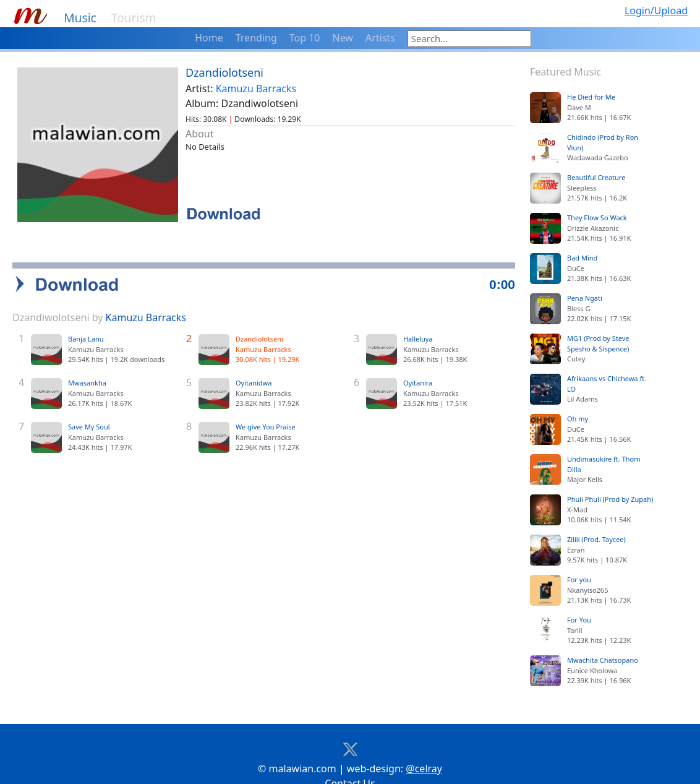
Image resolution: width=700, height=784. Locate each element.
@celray (424, 749)
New (343, 38)
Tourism (134, 18)
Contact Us (350, 764)
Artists (380, 38)
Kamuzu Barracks (256, 88)
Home (209, 38)
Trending (256, 38)
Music (80, 18)
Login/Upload (656, 11)
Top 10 (305, 38)
